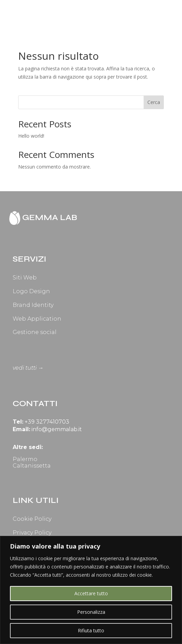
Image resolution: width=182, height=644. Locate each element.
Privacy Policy (32, 533)
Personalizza (91, 612)
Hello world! (31, 136)
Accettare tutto (91, 593)
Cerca (154, 102)
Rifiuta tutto (91, 630)
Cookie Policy (32, 519)
